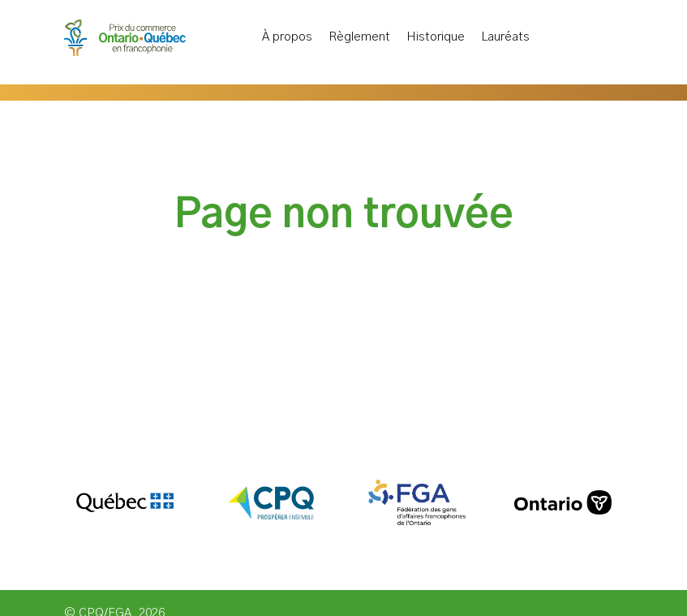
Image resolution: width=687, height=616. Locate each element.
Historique (436, 38)
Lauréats (505, 38)
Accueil (236, 34)
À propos (287, 38)
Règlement (359, 38)
